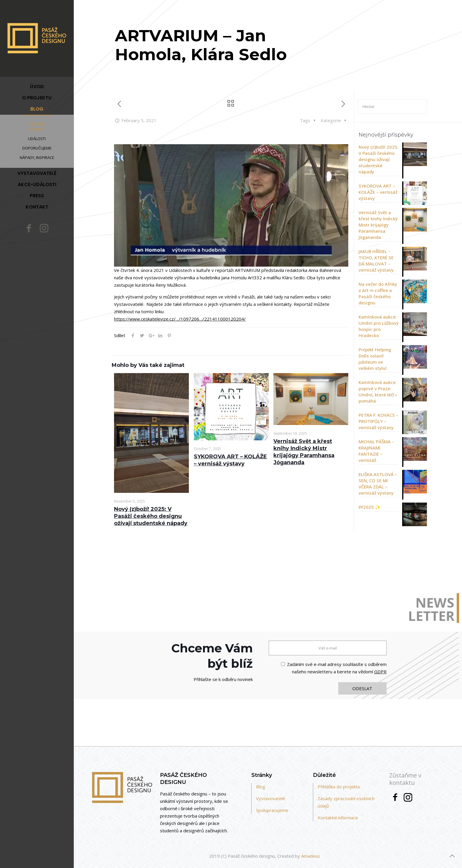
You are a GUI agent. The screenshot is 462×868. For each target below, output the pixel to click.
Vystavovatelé (271, 798)
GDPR (380, 672)
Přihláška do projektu (339, 787)
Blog (261, 787)
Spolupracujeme (272, 810)
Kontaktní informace (338, 818)
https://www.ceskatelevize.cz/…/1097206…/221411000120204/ (180, 319)
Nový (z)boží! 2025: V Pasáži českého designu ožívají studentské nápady (151, 516)
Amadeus (311, 856)
